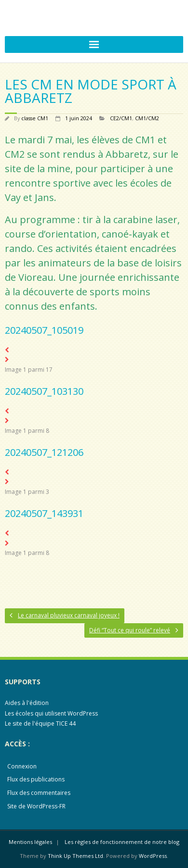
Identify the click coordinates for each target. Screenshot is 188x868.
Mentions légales (30, 842)
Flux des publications (36, 779)
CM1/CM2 (147, 118)
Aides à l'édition (27, 703)
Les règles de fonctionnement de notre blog (122, 842)
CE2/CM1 (121, 118)
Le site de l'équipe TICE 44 (40, 723)
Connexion (22, 766)
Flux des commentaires (39, 793)
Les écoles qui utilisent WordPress (51, 713)
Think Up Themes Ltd (75, 856)
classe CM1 (35, 118)
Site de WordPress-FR (36, 806)
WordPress (153, 856)
